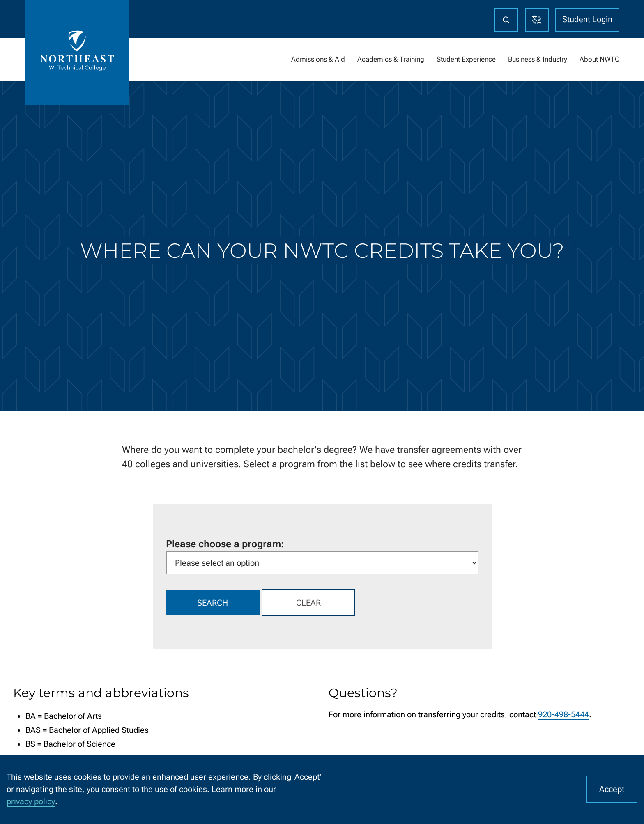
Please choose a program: (225, 544)
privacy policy (31, 801)
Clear (308, 603)
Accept (612, 789)
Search (213, 603)
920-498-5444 (563, 714)
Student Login (587, 19)
